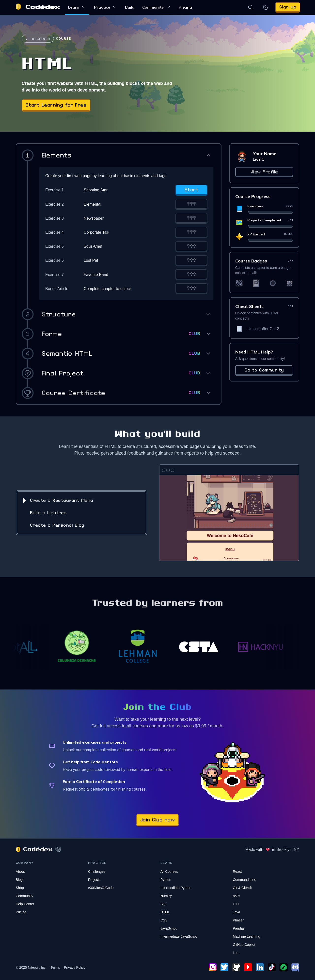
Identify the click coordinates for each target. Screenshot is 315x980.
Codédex (43, 7)
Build (130, 7)
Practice (106, 7)
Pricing (185, 7)
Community (157, 7)
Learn (77, 7)
